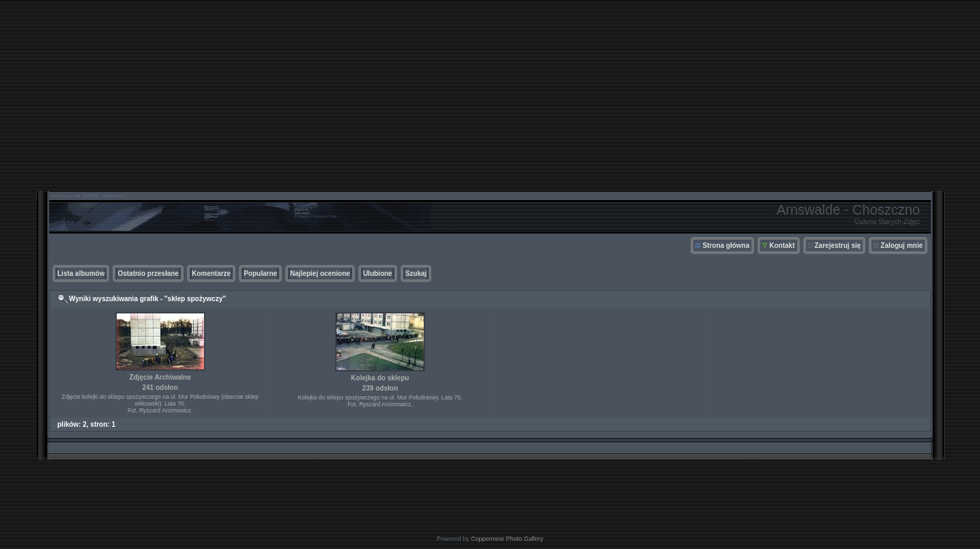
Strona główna (726, 245)
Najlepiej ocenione (320, 273)
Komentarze (211, 273)
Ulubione (378, 273)
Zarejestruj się (838, 245)
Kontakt (782, 245)
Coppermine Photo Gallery (507, 539)
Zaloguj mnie (902, 245)
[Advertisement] (490, 96)
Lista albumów (81, 273)
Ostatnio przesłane (148, 273)
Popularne (260, 273)
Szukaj (416, 273)
